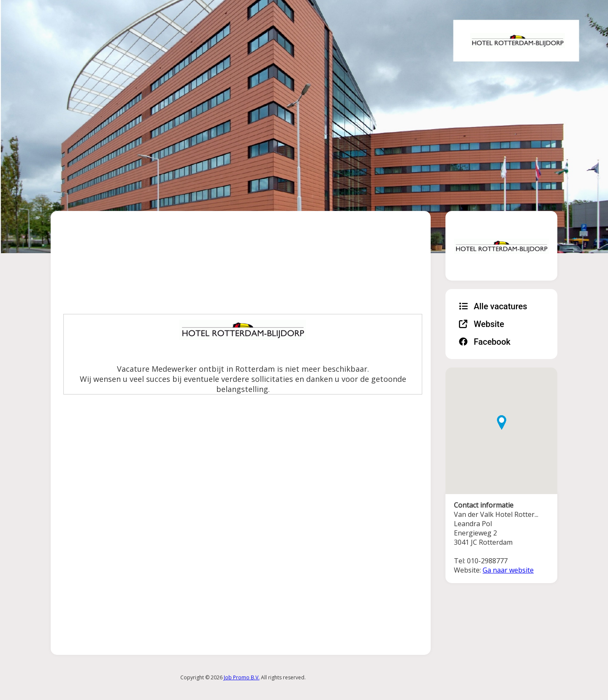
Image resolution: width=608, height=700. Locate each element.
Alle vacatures (493, 306)
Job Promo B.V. (242, 677)
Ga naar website (508, 570)
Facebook (485, 342)
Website (482, 324)
